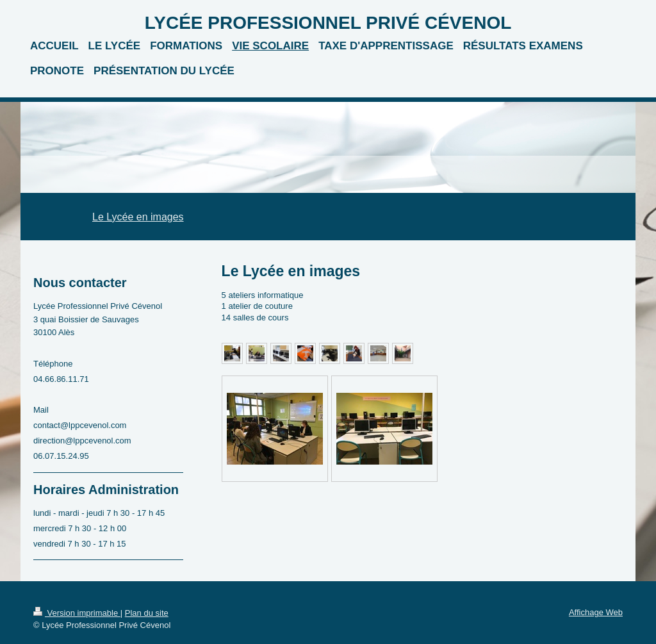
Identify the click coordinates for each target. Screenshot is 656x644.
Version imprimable (77, 613)
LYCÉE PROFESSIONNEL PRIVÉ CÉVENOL (328, 23)
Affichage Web (596, 612)
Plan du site (147, 613)
